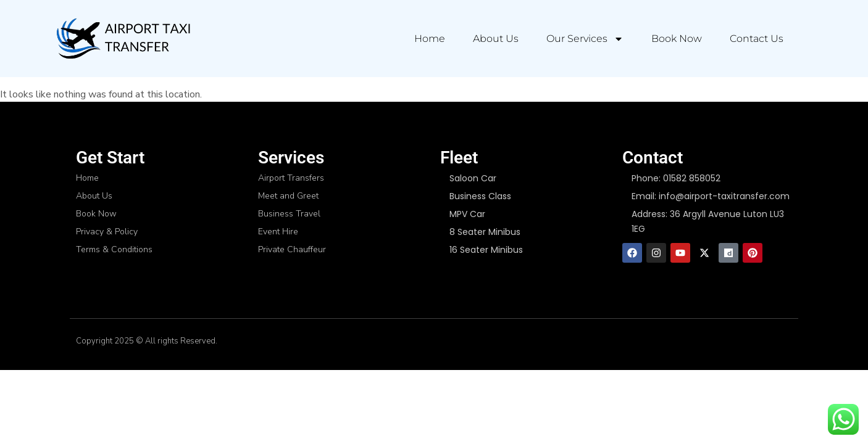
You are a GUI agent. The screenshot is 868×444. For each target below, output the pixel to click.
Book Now (677, 39)
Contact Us (757, 39)
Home (430, 39)
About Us (496, 39)
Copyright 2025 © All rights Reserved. (147, 341)
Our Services (585, 39)
